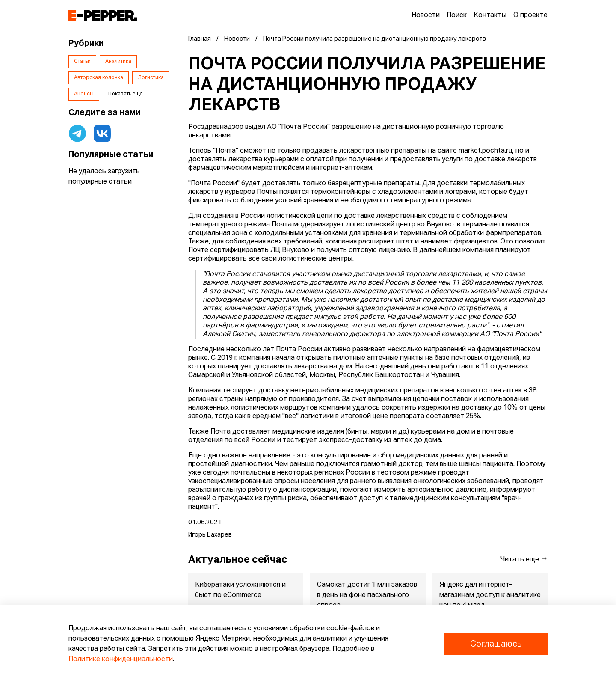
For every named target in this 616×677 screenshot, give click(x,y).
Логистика (151, 78)
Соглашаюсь (496, 644)
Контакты (490, 15)
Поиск (457, 15)
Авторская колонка (99, 78)
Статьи (82, 62)
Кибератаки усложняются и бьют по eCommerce (240, 590)
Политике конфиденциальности (121, 659)
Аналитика (118, 62)
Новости (426, 15)
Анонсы (84, 94)
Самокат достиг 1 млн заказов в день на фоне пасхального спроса (367, 595)
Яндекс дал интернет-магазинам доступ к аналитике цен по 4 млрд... (490, 595)
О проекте (530, 15)
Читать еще (524, 559)
